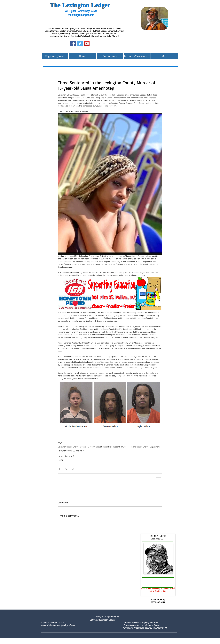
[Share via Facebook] (59, 469)
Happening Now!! (66, 456)
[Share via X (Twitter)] (66, 469)
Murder (124, 447)
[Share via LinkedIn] (73, 469)
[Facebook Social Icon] (73, 44)
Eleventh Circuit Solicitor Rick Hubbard (104, 447)
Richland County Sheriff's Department (144, 447)
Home (61, 460)
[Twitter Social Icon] (80, 44)
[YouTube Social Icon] (87, 44)
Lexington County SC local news (71, 451)
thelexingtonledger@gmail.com (61, 625)
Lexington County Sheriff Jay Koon (72, 447)
